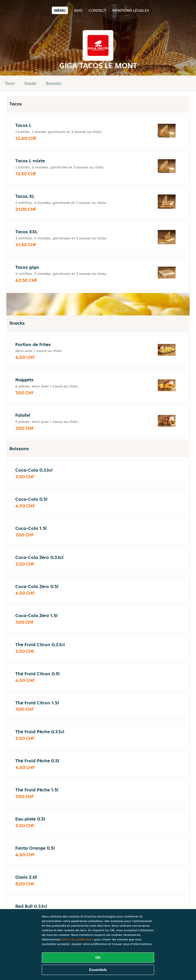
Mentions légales (131, 10)
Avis (78, 10)
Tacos (10, 83)
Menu (60, 10)
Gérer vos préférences (77, 939)
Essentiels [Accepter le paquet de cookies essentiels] (98, 970)
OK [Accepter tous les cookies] (98, 958)
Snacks (30, 83)
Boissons (53, 83)
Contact (97, 10)
